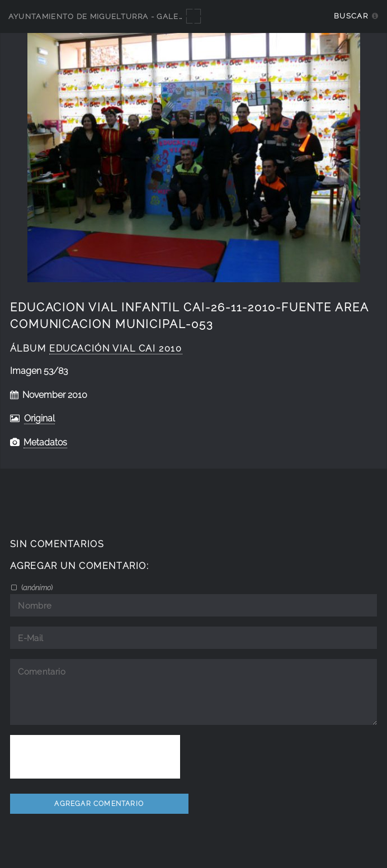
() (36, 587)
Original (39, 418)
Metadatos (45, 442)
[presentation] (95, 757)
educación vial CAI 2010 (115, 348)
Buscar (351, 16)
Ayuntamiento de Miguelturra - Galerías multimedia (130, 16)
